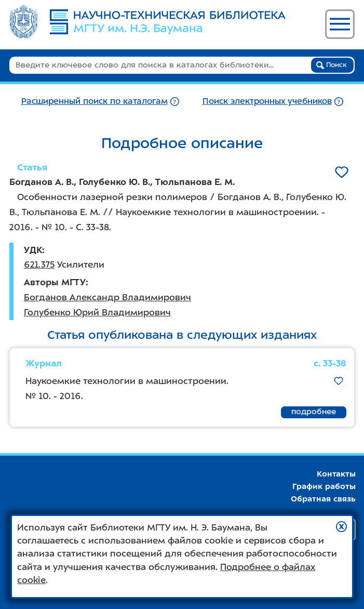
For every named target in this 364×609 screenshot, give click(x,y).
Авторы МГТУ (55, 282)
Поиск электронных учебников (267, 101)
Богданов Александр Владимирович (107, 297)
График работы (324, 486)
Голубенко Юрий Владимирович (97, 312)
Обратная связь (323, 499)
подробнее (314, 412)
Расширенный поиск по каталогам (95, 101)
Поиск (332, 65)
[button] (341, 527)
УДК (33, 250)
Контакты (336, 474)
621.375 (39, 264)
